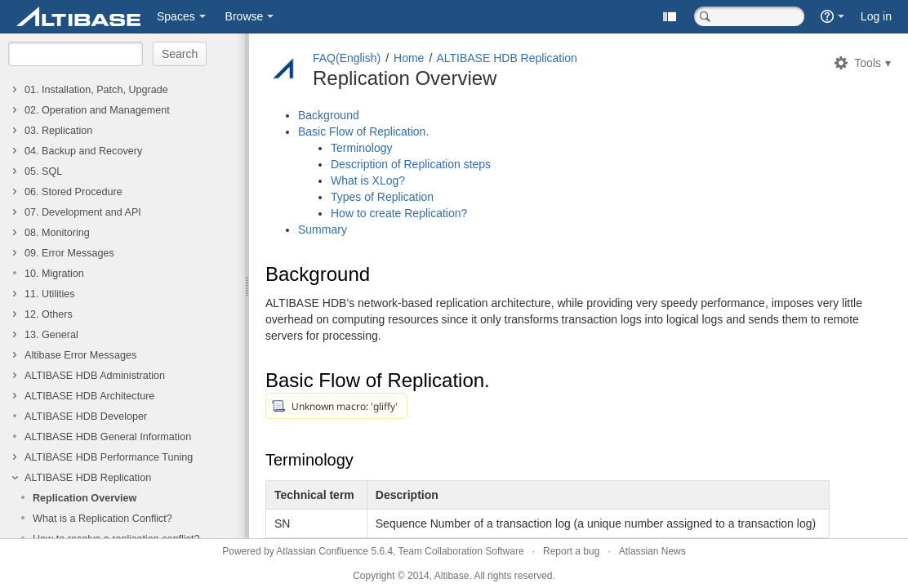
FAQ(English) (347, 58)
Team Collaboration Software (461, 551)
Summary (323, 229)
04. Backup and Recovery (83, 151)
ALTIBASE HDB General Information (108, 437)
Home (409, 58)
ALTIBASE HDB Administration (95, 376)
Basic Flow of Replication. (363, 131)
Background (329, 115)
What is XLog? (368, 180)
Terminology (361, 148)
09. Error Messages (69, 253)
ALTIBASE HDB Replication (88, 478)
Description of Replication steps (411, 164)
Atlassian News (652, 551)
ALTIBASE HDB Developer (86, 416)
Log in (876, 16)
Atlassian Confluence (322, 551)
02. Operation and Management (97, 110)
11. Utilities (50, 294)
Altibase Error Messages (80, 355)
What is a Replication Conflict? (102, 519)
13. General (51, 335)
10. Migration (54, 274)
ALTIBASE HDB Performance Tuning (109, 457)
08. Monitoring (57, 233)
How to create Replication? (399, 213)
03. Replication (58, 131)
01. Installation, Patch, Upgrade (96, 90)
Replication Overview (85, 498)
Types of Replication (382, 197)
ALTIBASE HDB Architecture (89, 396)
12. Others (49, 314)
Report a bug (571, 551)
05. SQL (43, 171)
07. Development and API (83, 212)
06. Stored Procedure (73, 192)
